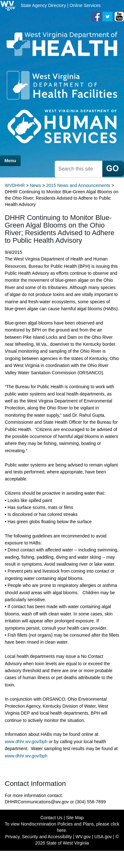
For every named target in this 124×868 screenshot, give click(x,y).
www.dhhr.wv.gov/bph (27, 742)
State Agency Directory (43, 5)
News (35, 185)
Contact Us (51, 818)
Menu (10, 161)
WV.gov (83, 837)
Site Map (75, 818)
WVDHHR (15, 185)
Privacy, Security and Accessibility (38, 837)
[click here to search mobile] (113, 169)
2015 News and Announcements (78, 185)
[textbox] (79, 169)
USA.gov (103, 837)
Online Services (85, 5)
